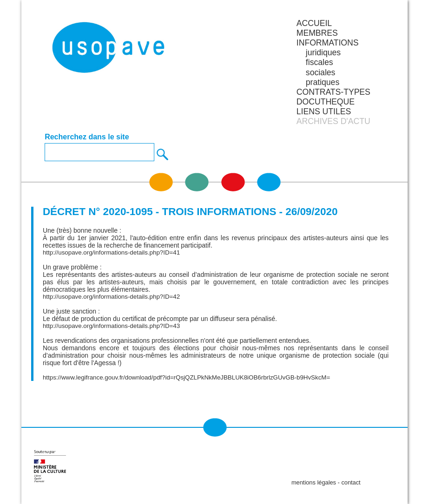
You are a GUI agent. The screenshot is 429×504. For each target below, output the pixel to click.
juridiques (323, 52)
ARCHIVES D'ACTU (333, 121)
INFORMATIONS (328, 43)
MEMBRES (317, 33)
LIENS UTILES (324, 111)
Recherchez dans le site (87, 137)
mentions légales (314, 482)
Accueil (314, 23)
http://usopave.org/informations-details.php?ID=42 (111, 297)
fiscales (320, 62)
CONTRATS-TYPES (333, 92)
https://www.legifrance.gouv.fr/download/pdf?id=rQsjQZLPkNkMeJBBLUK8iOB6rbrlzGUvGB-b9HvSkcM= (186, 377)
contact (351, 482)
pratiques (323, 82)
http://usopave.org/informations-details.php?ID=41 (111, 252)
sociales (321, 72)
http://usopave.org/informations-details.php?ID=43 (111, 326)
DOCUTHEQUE (326, 102)
